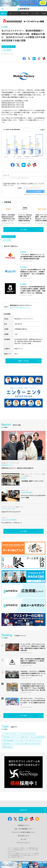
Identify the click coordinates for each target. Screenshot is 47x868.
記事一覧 (3, 13)
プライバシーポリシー (24, 843)
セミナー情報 (35, 13)
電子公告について (24, 836)
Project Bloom (7, 744)
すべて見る (24, 230)
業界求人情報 (25, 13)
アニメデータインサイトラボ (27, 734)
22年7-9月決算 (7, 50)
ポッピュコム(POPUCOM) (37, 737)
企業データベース (13, 13)
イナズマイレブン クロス (9, 734)
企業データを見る (24, 361)
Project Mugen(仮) (8, 740)
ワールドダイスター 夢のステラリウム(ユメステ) (27, 744)
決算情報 (5, 27)
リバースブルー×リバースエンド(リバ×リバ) (28, 740)
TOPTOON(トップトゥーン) (10, 737)
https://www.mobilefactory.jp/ (19, 308)
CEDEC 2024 (24, 737)
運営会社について (24, 825)
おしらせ (24, 839)
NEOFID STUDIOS (7, 747)
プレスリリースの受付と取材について (23, 832)
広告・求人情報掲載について (24, 829)
